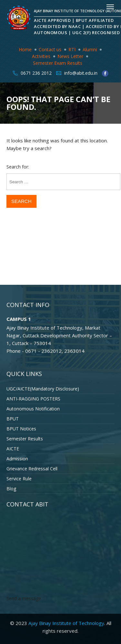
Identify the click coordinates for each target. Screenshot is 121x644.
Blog (11, 489)
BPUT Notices (21, 429)
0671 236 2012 (36, 73)
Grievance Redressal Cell (32, 469)
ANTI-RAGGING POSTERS (33, 399)
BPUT (13, 419)
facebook (105, 73)
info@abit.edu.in (81, 73)
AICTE (13, 449)
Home (25, 49)
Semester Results (25, 439)
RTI (72, 49)
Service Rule (19, 479)
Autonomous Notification (33, 409)
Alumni (90, 49)
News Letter (70, 56)
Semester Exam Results (58, 63)
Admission (17, 459)
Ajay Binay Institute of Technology (66, 623)
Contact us (50, 49)
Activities (41, 56)
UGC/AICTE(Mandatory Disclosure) (43, 389)
